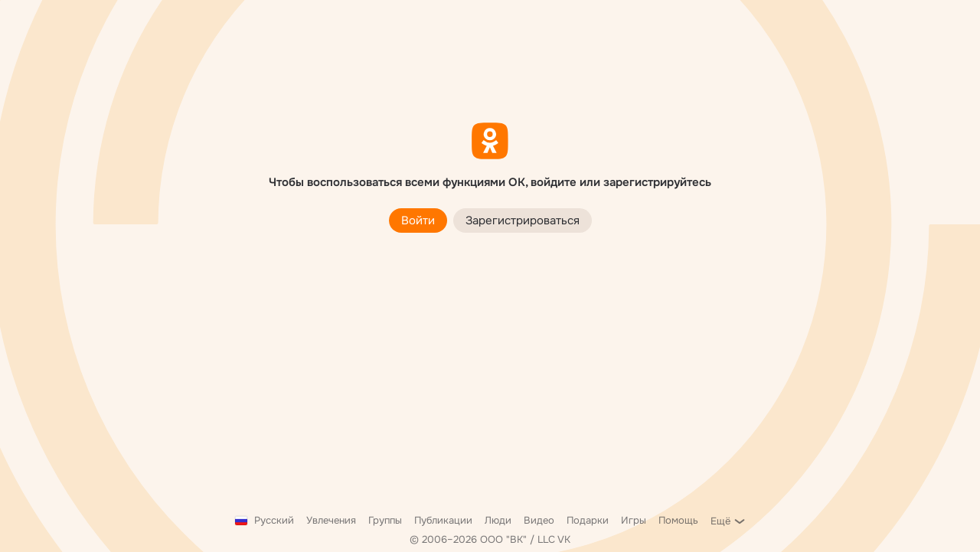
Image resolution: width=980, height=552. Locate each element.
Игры (634, 520)
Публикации (443, 520)
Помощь (678, 520)
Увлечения (331, 520)
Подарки (588, 520)
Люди (498, 520)
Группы (385, 520)
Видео (539, 520)
